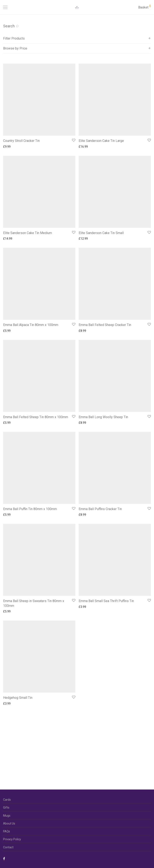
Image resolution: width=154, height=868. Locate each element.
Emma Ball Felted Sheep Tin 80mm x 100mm (36, 417)
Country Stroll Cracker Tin (21, 141)
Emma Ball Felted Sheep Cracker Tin (105, 325)
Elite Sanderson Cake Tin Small (101, 233)
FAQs (7, 831)
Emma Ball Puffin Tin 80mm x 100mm (30, 509)
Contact (8, 847)
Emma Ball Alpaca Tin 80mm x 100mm (31, 325)
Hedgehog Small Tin (18, 698)
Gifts (6, 808)
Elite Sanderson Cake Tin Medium (27, 233)
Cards (7, 800)
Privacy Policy (12, 839)
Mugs (7, 816)
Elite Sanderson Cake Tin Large (101, 141)
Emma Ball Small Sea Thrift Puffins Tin (106, 601)
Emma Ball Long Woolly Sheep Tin (103, 417)
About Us (9, 823)
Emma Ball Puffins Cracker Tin (100, 509)
